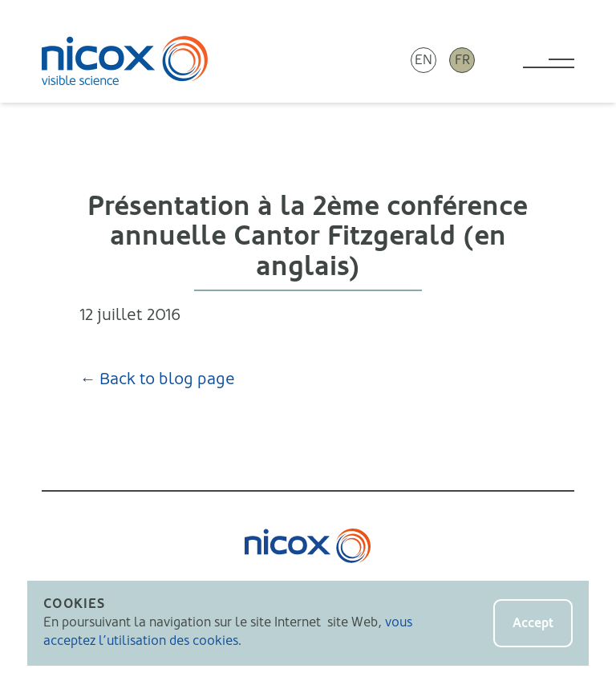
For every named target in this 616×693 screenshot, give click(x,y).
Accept (533, 623)
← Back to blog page (157, 379)
